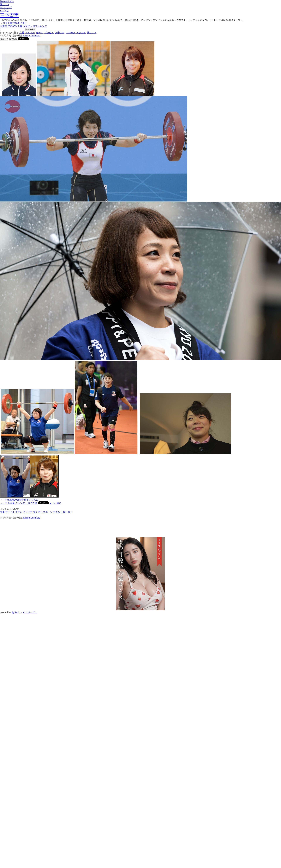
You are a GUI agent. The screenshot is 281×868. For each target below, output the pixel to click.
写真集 (4, 26)
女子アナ (60, 33)
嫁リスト (5, 4)
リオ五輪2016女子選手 (15, 23)
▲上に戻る (55, 503)
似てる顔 (13, 39)
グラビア (49, 33)
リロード (4, 39)
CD (15, 26)
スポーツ (70, 33)
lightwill (15, 612)
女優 (22, 33)
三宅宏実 (9, 15)
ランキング (6, 8)
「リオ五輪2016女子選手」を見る (20, 500)
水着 (20, 26)
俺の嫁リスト (7, 1)
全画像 (11, 503)
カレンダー (21, 503)
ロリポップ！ (30, 612)
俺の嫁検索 (30, 29)
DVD (10, 26)
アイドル (30, 33)
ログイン (5, 11)
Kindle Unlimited (32, 36)
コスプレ (27, 26)
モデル (40, 33)
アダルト (81, 33)
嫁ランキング (40, 26)
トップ (4, 503)
